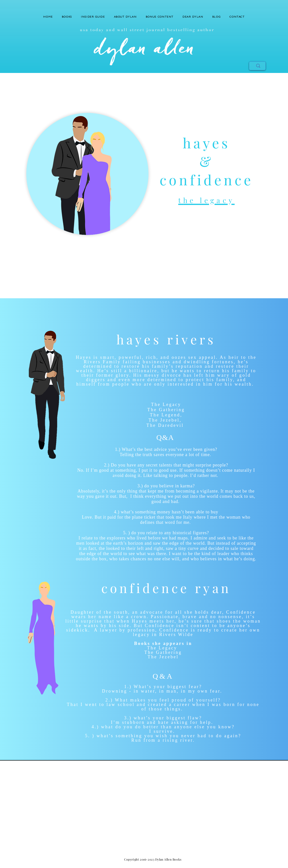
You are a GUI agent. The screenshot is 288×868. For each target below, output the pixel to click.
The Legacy (166, 404)
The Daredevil (165, 425)
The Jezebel (164, 420)
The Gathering (166, 410)
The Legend (165, 415)
